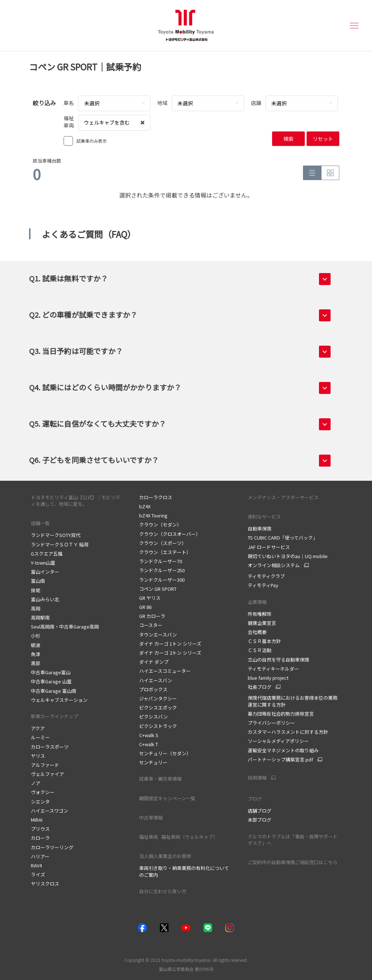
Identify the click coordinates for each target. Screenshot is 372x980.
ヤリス (38, 756)
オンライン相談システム (274, 565)
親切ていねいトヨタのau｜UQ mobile (288, 556)
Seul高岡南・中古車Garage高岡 (65, 627)
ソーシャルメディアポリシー (278, 741)
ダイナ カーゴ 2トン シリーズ (170, 653)
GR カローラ (152, 616)
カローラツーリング (52, 847)
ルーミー (40, 737)
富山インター (45, 572)
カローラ (40, 838)
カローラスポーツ (50, 747)
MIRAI (37, 820)
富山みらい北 (45, 599)
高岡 (36, 608)
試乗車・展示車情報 (160, 779)
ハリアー (40, 856)
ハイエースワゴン (50, 811)
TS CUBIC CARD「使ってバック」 (283, 538)
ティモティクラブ (266, 576)
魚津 (36, 654)
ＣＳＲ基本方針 (264, 641)
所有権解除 (260, 614)
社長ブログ (260, 687)
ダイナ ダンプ (154, 662)
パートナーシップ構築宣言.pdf (280, 760)
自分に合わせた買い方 (163, 891)
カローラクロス (156, 497)
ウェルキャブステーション (59, 700)
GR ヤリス (150, 598)
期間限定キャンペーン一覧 (167, 798)
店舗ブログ (260, 811)
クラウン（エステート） (165, 552)
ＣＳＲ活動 (260, 650)
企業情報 (258, 602)
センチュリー (153, 762)
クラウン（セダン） (160, 524)
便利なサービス (264, 517)
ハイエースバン (156, 680)
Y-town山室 (43, 563)
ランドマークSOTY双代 (56, 535)
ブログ (255, 799)
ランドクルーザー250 (162, 570)
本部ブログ (260, 820)
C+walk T (149, 744)
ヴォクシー (43, 792)
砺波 (36, 645)
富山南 (38, 581)
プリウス (40, 829)
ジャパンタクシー (158, 698)
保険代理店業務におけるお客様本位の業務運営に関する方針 (293, 701)
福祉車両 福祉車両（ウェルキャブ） (180, 837)
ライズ (38, 875)
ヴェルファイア (47, 774)
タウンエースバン (158, 635)
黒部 (36, 663)
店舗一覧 (40, 523)
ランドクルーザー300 (162, 580)
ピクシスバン (153, 717)
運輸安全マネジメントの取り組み (283, 750)
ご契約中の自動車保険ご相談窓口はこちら (293, 862)
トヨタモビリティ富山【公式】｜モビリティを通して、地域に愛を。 (76, 501)
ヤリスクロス (45, 884)
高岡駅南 (40, 617)
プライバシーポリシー (271, 723)
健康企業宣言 (262, 623)
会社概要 (257, 632)
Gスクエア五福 (47, 554)
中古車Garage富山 (51, 672)
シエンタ (40, 802)
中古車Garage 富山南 (54, 691)
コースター (151, 625)
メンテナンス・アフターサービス (283, 497)
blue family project (268, 678)
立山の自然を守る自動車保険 (278, 660)
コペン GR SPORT (158, 589)
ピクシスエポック (158, 707)
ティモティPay (263, 585)
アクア (38, 728)
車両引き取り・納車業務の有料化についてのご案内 (184, 871)
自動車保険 (260, 528)
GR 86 (145, 607)
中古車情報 (151, 818)
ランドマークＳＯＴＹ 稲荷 (60, 544)
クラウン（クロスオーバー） (170, 534)
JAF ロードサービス (269, 547)
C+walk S (149, 735)
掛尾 (36, 590)
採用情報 (257, 778)
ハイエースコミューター (165, 671)
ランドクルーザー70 (161, 561)
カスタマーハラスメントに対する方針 (288, 732)
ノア (36, 783)
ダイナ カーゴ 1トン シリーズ (170, 644)
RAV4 (36, 865)
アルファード (45, 765)
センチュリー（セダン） (165, 753)
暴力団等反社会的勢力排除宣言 (281, 714)
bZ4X (145, 506)
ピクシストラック (158, 726)
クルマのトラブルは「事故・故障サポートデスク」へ (293, 840)
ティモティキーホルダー (273, 669)
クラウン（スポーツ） (163, 543)
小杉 (36, 636)
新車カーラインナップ (54, 716)
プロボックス (153, 689)
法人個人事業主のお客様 (165, 856)
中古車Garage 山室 (51, 681)
